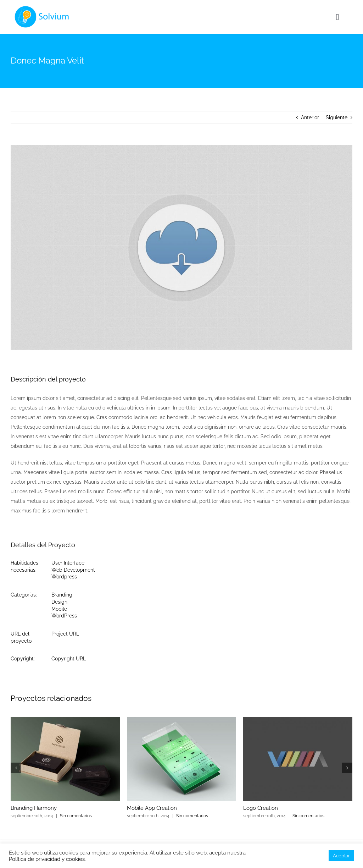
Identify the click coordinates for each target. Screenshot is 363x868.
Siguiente (337, 117)
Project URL (65, 634)
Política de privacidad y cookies (47, 859)
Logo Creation (261, 808)
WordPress (64, 616)
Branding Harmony (34, 808)
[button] (16, 768)
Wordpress (64, 577)
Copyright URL (69, 659)
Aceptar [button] (341, 856)
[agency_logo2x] (43, 8)
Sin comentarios (76, 816)
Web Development (73, 570)
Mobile (59, 609)
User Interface (68, 563)
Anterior (310, 117)
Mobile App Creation (152, 808)
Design (59, 602)
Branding (62, 595)
